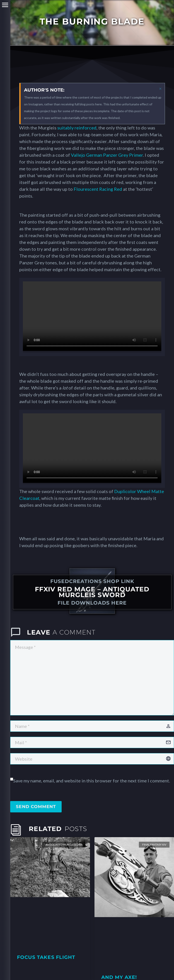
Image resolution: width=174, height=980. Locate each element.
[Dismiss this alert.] (160, 88)
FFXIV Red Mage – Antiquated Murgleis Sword (92, 592)
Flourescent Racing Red (98, 189)
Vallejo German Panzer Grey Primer (107, 155)
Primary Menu (5, 5)
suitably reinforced (77, 128)
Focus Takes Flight (46, 957)
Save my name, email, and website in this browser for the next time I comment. (92, 781)
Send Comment (36, 807)
